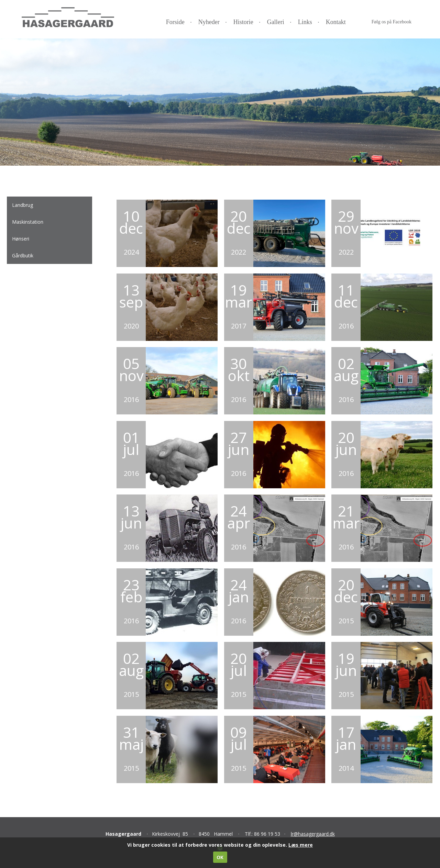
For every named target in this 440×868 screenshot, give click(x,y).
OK (220, 857)
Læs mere (301, 845)
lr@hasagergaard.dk (313, 834)
